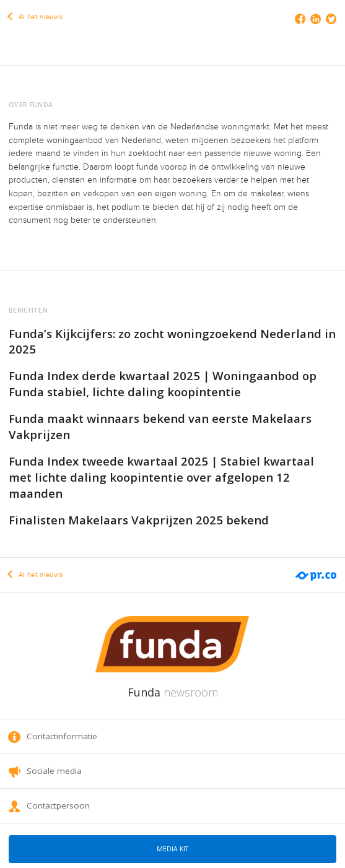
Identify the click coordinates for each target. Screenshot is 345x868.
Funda (173, 692)
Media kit (172, 849)
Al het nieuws (36, 17)
